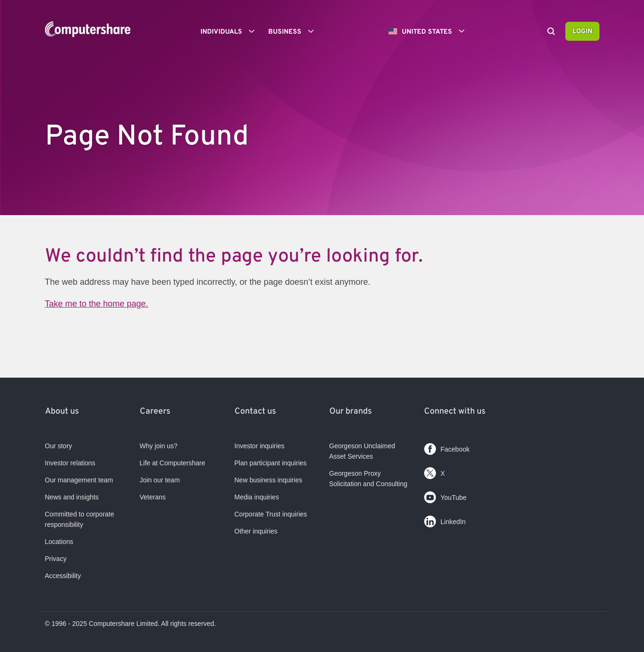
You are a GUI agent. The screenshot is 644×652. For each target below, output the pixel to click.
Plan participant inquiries (271, 463)
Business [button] (294, 31)
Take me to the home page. (97, 304)
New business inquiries (268, 480)
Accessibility (63, 576)
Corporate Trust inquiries (271, 514)
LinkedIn (445, 520)
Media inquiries (257, 497)
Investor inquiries (260, 446)
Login (582, 32)
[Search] (551, 32)
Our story (59, 446)
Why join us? (159, 446)
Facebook (447, 447)
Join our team (160, 480)
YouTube (445, 495)
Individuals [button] (231, 31)
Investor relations (70, 463)
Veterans (153, 497)
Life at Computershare (173, 463)
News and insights (72, 497)
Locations (59, 542)
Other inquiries (256, 531)
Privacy (56, 559)
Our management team (79, 480)
